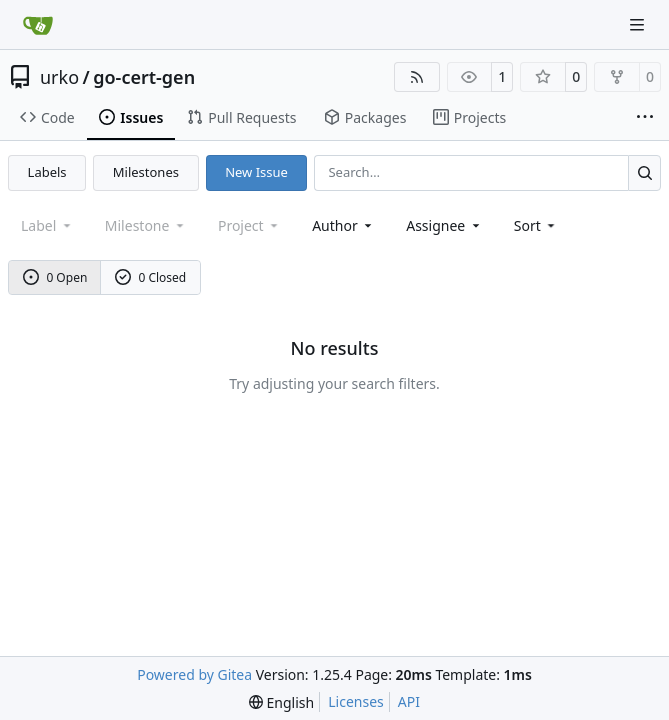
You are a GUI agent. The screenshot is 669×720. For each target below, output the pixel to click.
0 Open (55, 277)
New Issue (256, 172)
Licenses (356, 701)
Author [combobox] (343, 225)
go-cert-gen (144, 77)
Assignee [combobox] (444, 225)
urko (59, 77)
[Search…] (644, 172)
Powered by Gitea (194, 674)
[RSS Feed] (417, 77)
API (409, 701)
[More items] (645, 118)
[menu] (536, 225)
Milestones (146, 172)
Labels (47, 172)
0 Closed (151, 277)
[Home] (38, 25)
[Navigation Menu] (639, 24)
